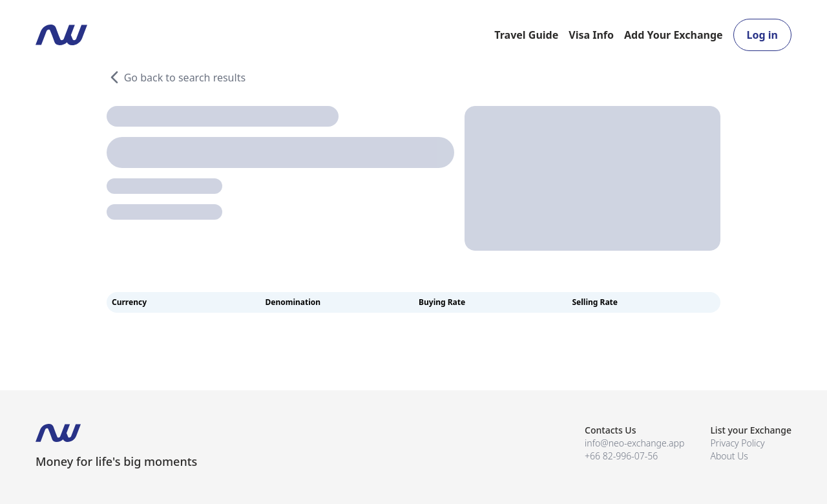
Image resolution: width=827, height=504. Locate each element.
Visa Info (591, 35)
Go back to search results (176, 78)
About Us (729, 456)
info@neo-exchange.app (634, 443)
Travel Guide (526, 35)
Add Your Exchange (674, 35)
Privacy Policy (737, 443)
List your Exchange (751, 430)
